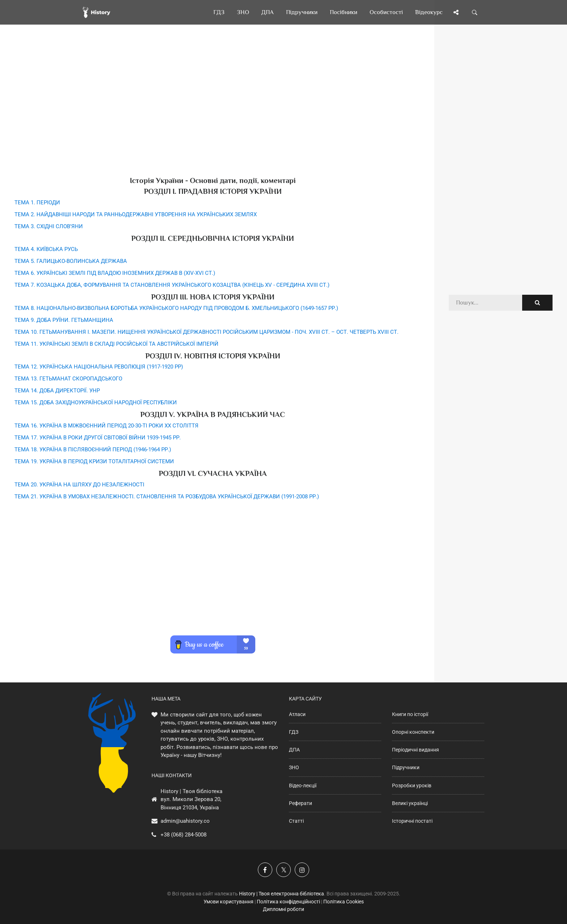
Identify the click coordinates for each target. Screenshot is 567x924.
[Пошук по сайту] (475, 12)
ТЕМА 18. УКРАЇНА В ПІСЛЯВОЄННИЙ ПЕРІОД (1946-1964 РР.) (93, 450)
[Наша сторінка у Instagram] (302, 870)
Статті (296, 821)
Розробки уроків (412, 785)
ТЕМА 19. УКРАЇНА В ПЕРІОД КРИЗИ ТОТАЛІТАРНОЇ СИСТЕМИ (94, 461)
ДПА (294, 750)
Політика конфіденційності (288, 902)
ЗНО (294, 767)
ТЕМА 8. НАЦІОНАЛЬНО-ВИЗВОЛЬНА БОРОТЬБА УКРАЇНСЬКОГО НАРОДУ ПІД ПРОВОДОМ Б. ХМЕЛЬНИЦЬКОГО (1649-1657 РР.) (176, 308)
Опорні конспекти (413, 732)
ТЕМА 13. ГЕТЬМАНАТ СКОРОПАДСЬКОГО (68, 379)
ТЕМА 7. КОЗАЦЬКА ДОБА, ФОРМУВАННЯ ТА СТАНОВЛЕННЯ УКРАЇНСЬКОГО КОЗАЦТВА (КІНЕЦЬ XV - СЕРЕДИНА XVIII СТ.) (172, 285)
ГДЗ (294, 732)
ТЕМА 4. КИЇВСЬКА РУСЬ (46, 249)
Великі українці (410, 803)
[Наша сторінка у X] (283, 870)
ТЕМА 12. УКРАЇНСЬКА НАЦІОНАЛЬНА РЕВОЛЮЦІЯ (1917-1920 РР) (99, 367)
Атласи (297, 714)
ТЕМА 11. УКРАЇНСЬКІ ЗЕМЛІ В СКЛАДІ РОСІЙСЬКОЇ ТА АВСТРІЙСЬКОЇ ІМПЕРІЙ (116, 344)
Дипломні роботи (283, 909)
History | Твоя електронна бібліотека (282, 894)
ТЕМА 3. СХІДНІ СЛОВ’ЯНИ (49, 226)
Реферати (300, 803)
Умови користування (229, 902)
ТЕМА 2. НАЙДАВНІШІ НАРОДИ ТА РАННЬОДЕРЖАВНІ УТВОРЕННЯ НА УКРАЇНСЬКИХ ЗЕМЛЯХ (136, 214)
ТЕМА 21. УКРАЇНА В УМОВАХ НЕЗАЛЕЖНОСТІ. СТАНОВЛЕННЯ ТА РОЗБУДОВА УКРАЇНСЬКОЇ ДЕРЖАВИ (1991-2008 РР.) (167, 497)
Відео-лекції (303, 785)
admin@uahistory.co (185, 821)
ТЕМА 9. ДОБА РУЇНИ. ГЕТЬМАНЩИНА (64, 320)
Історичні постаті (412, 821)
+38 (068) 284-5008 (184, 835)
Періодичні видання (415, 750)
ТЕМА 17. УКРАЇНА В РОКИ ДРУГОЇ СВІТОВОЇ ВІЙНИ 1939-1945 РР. (98, 438)
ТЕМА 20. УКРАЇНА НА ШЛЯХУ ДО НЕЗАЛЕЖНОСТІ (79, 485)
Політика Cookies (344, 902)
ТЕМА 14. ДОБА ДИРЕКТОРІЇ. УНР (57, 391)
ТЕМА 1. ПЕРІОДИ (37, 203)
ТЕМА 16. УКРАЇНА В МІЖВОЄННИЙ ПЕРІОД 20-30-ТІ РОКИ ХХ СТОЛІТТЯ (106, 426)
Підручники (406, 767)
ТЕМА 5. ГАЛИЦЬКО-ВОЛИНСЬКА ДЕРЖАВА (71, 261)
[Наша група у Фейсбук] (265, 870)
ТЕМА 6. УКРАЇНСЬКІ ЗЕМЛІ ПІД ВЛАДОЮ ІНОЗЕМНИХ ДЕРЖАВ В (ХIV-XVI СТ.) (115, 273)
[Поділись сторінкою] (456, 12)
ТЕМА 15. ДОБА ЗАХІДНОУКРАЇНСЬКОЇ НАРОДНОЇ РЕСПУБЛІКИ (96, 403)
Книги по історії (410, 714)
